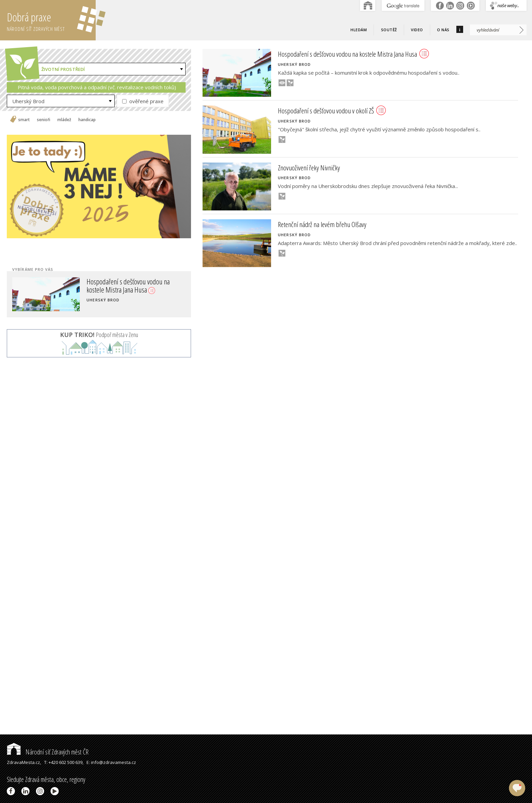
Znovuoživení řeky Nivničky (309, 168)
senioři (44, 120)
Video (417, 30)
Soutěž (389, 30)
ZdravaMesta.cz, (24, 762)
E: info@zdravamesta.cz (111, 762)
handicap (87, 120)
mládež (64, 120)
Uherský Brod (28, 101)
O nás (443, 30)
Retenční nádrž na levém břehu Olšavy (322, 224)
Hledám (359, 30)
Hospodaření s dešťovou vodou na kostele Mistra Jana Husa (128, 285)
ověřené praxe (143, 101)
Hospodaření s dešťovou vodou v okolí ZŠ (332, 111)
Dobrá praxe (51, 20)
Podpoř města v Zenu (99, 335)
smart (24, 120)
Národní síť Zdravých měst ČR (48, 752)
